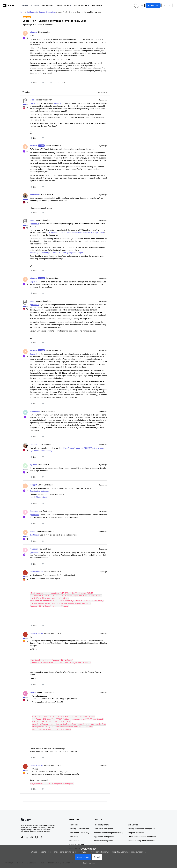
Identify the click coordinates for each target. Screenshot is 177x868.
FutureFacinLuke (36, 572)
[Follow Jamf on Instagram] (37, 837)
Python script (59, 103)
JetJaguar (34, 511)
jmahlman (34, 444)
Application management (104, 837)
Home (22, 12)
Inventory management (104, 841)
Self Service (133, 825)
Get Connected (64, 5)
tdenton (33, 692)
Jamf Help (74, 825)
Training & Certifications (79, 829)
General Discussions (30, 5)
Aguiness (33, 464)
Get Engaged (99, 5)
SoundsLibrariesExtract (39, 491)
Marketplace (74, 841)
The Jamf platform (102, 825)
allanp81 (33, 531)
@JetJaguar (35, 535)
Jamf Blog (74, 837)
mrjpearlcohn (35, 411)
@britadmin (34, 103)
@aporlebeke (35, 282)
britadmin (33, 32)
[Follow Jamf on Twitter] (22, 837)
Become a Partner (77, 844)
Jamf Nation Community (79, 833)
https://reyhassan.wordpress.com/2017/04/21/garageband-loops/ (56, 253)
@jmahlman (34, 515)
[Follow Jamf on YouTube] (32, 837)
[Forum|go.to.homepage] (9, 5)
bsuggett (33, 485)
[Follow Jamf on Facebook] (41, 837)
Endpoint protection (136, 833)
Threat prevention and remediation (142, 837)
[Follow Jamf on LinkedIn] (27, 837)
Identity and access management (142, 829)
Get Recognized (82, 5)
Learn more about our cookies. (134, 852)
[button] (153, 5)
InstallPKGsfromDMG (38, 497)
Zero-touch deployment (104, 829)
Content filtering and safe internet (142, 841)
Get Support (48, 5)
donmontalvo (35, 194)
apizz (32, 100)
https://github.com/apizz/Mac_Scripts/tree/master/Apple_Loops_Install (75, 232)
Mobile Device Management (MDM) (109, 833)
